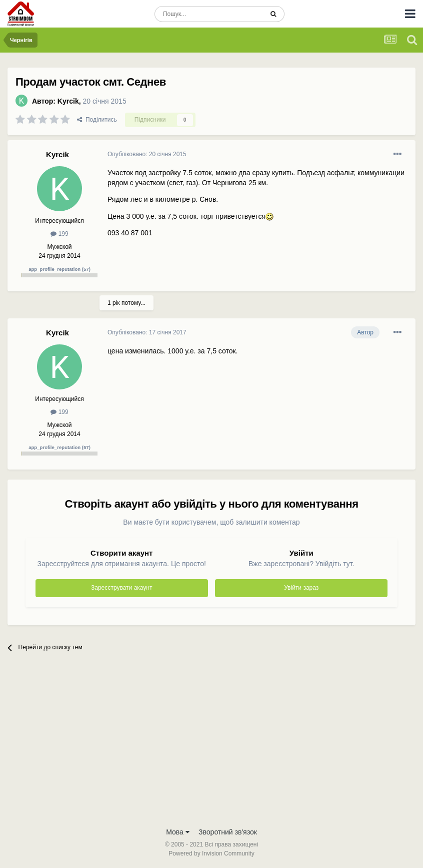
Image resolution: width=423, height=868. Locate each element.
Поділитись (97, 120)
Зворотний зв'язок (228, 832)
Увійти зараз (301, 588)
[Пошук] (209, 14)
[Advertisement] (211, 747)
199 (59, 234)
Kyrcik (68, 101)
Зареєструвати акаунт (121, 588)
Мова (178, 832)
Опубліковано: (147, 154)
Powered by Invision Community (211, 853)
